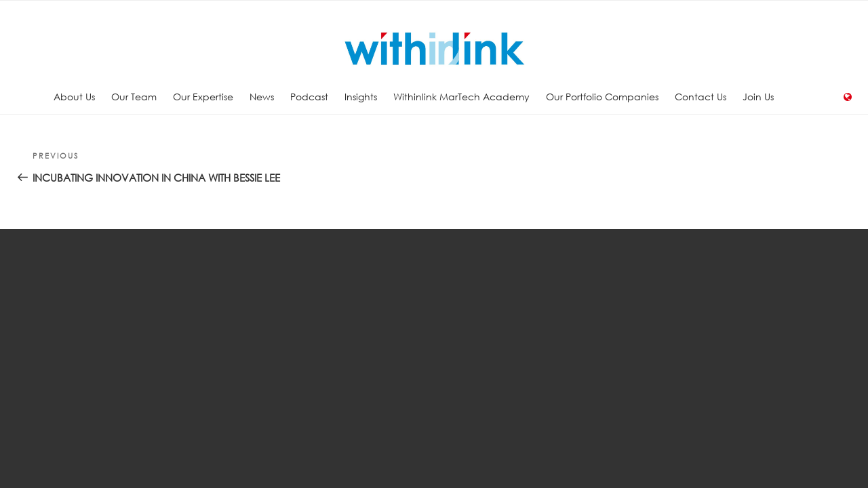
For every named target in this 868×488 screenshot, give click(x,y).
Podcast (309, 97)
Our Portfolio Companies (602, 97)
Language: (848, 97)
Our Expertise (203, 97)
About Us (74, 97)
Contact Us (701, 97)
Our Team (134, 97)
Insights (361, 97)
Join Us (758, 97)
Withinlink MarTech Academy (461, 97)
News (262, 97)
